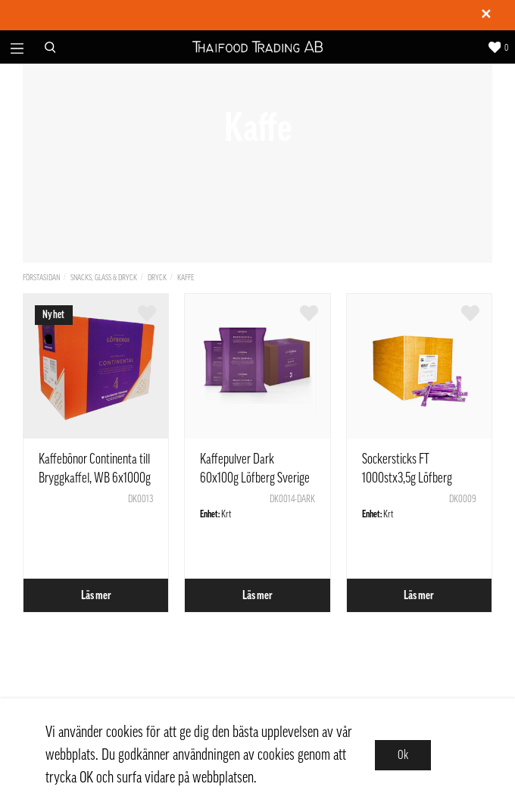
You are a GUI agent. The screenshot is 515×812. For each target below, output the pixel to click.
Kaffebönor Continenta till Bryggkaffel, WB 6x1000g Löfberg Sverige (95, 478)
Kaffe (186, 278)
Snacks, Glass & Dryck (104, 278)
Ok (403, 755)
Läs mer (96, 595)
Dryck (157, 278)
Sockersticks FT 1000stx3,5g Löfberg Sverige (407, 478)
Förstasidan (41, 278)
